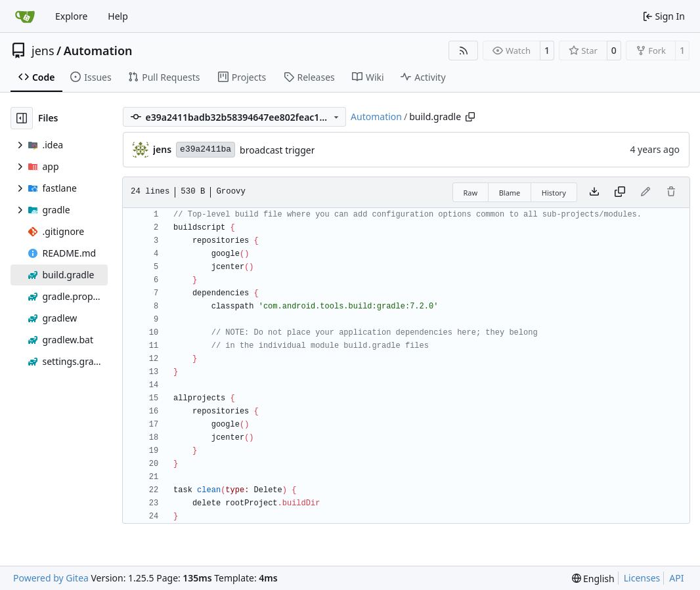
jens (43, 51)
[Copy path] (470, 117)
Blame (510, 193)
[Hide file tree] (22, 118)
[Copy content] (620, 192)
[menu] (593, 579)
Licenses (642, 578)
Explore (71, 16)
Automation (98, 51)
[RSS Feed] (464, 51)
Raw (471, 193)
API (676, 578)
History (554, 193)
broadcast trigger (277, 150)
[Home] (25, 16)
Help (118, 16)
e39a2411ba (206, 149)
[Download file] (594, 192)
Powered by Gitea (51, 578)
